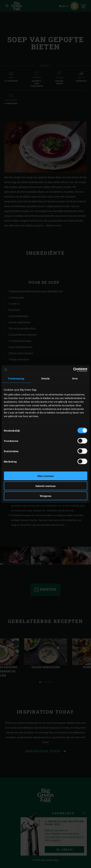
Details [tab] (45, 378)
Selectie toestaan (46, 486)
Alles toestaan (46, 476)
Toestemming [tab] (16, 378)
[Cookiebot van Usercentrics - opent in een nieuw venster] (72, 370)
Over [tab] (75, 378)
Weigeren (45, 496)
